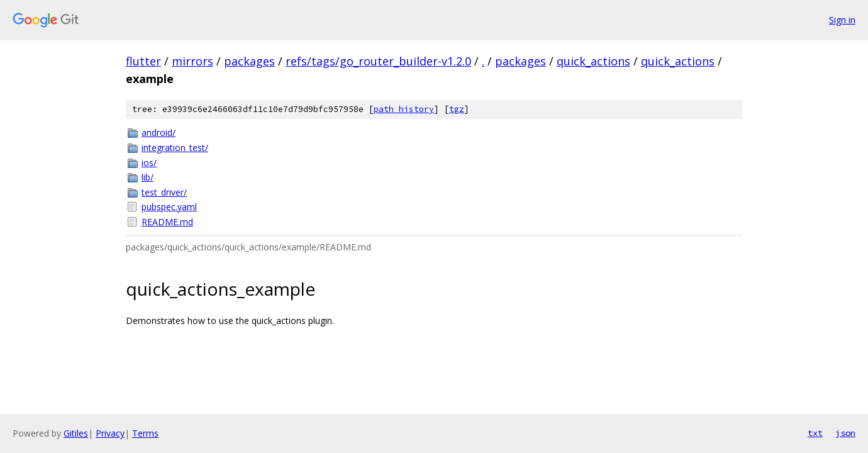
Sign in (842, 20)
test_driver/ (164, 192)
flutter (143, 61)
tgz (457, 109)
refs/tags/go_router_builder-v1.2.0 (378, 61)
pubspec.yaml (169, 207)
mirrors (192, 61)
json (845, 433)
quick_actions (593, 61)
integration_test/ (175, 148)
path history (404, 109)
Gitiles (76, 433)
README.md (167, 222)
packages (249, 61)
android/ (159, 132)
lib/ (147, 177)
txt (815, 433)
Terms (145, 433)
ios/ (149, 163)
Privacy (110, 433)
